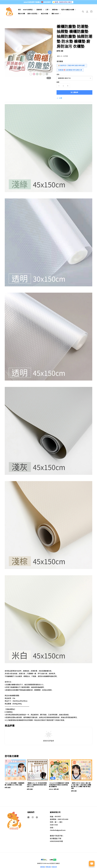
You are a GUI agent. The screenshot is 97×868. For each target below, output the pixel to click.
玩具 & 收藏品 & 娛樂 (68, 10)
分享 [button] (59, 98)
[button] (83, 12)
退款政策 (54, 867)
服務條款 (43, 867)
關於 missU (55, 14)
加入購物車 (74, 92)
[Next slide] (50, 52)
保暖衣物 (55, 10)
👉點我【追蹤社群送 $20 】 (63, 2)
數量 (58, 82)
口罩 (47, 10)
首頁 (19, 10)
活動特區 (39, 10)
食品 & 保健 (44, 14)
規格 (58, 74)
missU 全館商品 (28, 10)
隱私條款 (49, 867)
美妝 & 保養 (22, 14)
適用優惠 (60, 61)
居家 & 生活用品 (32, 14)
